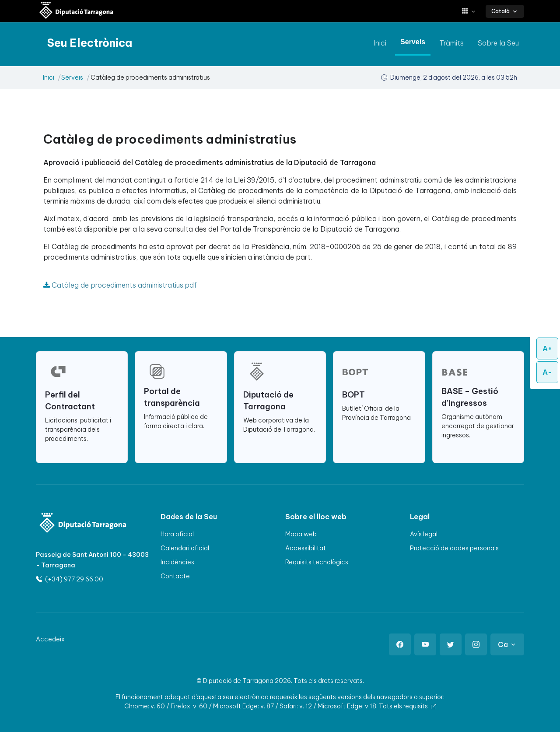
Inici (49, 77)
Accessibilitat (306, 548)
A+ (547, 348)
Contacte (175, 576)
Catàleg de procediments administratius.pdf (120, 285)
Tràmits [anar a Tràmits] (451, 43)
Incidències (177, 562)
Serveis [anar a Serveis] (413, 42)
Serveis (72, 77)
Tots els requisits (408, 706)
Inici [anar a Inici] (380, 43)
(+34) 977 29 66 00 (70, 579)
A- (547, 372)
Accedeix (50, 639)
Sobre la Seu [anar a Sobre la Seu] (498, 43)
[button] (472, 11)
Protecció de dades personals (454, 548)
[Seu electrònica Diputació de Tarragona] (77, 11)
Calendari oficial (185, 548)
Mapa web (301, 534)
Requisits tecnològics (317, 562)
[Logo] (77, 524)
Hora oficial (177, 534)
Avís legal (424, 534)
